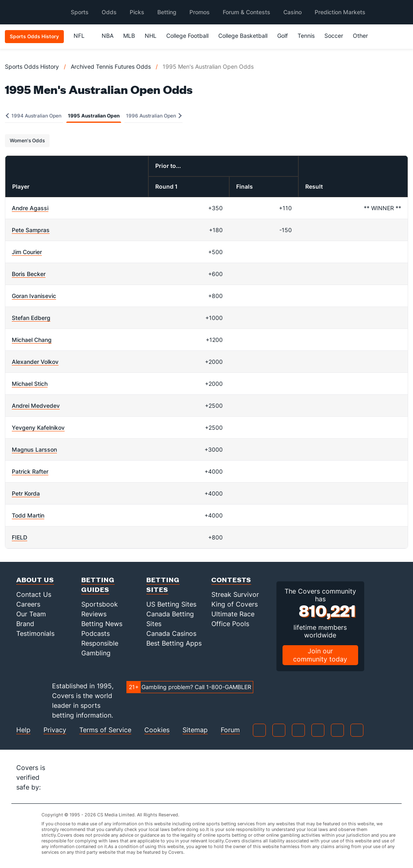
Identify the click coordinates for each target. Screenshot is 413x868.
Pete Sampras (31, 230)
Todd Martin (28, 515)
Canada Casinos (171, 633)
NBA (108, 36)
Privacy (55, 730)
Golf (283, 36)
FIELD (20, 537)
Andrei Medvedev (36, 406)
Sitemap (195, 730)
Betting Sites (163, 584)
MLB (129, 36)
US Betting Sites (171, 604)
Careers (28, 604)
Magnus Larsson (34, 449)
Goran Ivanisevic (34, 296)
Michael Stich (30, 384)
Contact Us (34, 594)
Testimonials (35, 633)
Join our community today (320, 655)
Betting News (102, 624)
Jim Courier (27, 252)
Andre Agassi (30, 208)
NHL (151, 36)
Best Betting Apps (174, 643)
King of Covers (235, 604)
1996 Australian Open (154, 116)
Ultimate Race (233, 614)
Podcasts (96, 633)
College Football (187, 36)
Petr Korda (26, 493)
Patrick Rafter (30, 471)
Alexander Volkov (35, 362)
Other (364, 36)
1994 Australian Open (34, 116)
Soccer (334, 36)
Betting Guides (98, 584)
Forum (230, 730)
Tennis (306, 36)
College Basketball (243, 36)
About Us (35, 580)
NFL (83, 36)
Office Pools (230, 624)
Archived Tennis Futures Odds (111, 66)
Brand (25, 624)
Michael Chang (32, 340)
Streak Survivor (235, 594)
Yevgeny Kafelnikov (38, 427)
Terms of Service (105, 730)
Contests (231, 580)
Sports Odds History (32, 66)
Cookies (157, 730)
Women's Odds (27, 140)
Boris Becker (29, 274)
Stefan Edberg (31, 318)
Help (23, 730)
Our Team (31, 614)
